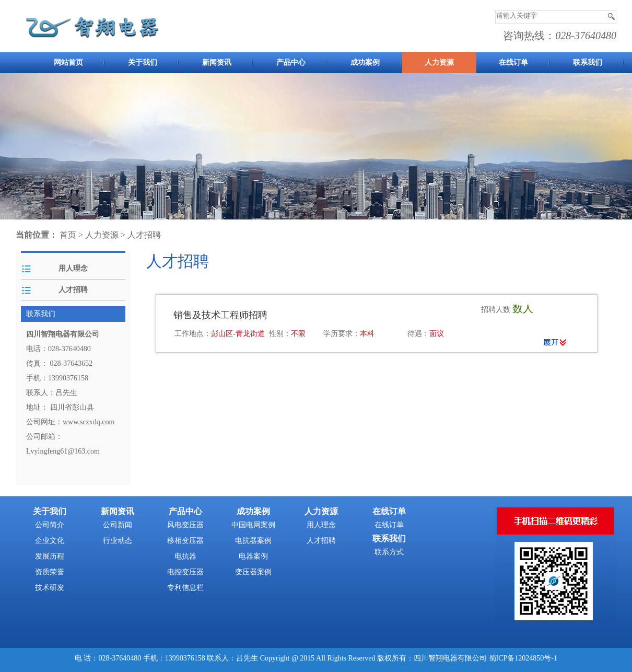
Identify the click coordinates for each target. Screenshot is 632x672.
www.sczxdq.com (89, 422)
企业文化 (50, 541)
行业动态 (118, 541)
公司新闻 (118, 525)
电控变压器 (185, 572)
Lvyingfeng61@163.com (63, 451)
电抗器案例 (253, 541)
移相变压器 (185, 541)
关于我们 (143, 62)
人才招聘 (144, 235)
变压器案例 (253, 572)
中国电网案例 (253, 525)
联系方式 (389, 552)
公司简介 (50, 525)
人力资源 (439, 62)
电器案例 (253, 556)
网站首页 (68, 62)
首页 (68, 235)
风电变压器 (185, 525)
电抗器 (185, 556)
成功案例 (365, 62)
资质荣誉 (50, 572)
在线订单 (513, 62)
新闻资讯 (217, 62)
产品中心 (291, 62)
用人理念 (73, 268)
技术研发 (50, 588)
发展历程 (50, 556)
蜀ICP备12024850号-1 (523, 658)
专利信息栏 (185, 588)
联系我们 (588, 62)
